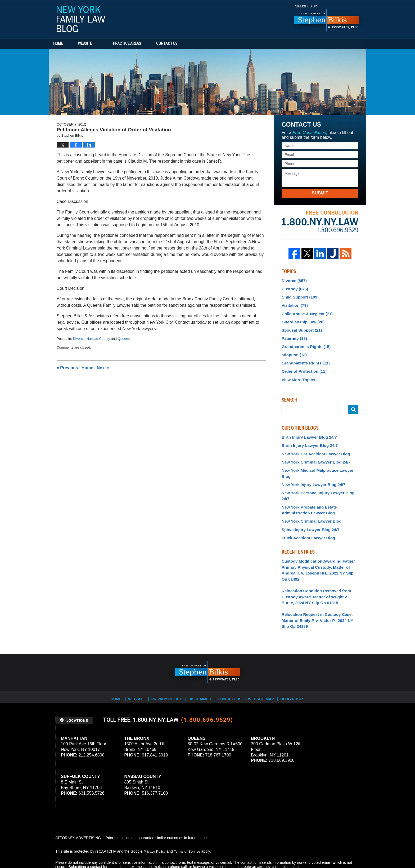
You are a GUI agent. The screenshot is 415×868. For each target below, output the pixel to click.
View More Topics (297, 374)
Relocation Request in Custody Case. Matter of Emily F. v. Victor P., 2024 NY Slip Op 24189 (319, 593)
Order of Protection (302, 366)
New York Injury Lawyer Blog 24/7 (311, 470)
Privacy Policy (168, 669)
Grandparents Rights (304, 358)
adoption (293, 350)
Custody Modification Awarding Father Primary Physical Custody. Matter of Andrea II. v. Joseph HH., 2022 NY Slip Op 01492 (318, 546)
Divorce (79, 339)
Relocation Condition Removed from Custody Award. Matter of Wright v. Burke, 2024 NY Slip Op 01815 (319, 571)
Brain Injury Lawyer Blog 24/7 (308, 439)
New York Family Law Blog (81, 19)
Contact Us (185, 44)
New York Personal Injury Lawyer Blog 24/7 (319, 478)
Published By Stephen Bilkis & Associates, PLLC (326, 18)
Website (97, 44)
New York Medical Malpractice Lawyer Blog (319, 462)
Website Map (264, 669)
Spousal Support (300, 327)
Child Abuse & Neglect (305, 311)
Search (353, 404)
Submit (320, 193)
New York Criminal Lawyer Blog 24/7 (313, 455)
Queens (124, 339)
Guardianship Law (301, 319)
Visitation (294, 304)
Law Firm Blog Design (334, 849)
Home (64, 44)
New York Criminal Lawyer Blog (309, 499)
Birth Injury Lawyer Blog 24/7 (307, 431)
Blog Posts (297, 669)
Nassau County (98, 339)
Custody (294, 288)
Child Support (299, 296)
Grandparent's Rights (304, 343)
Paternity (293, 335)
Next (103, 368)
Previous (67, 368)
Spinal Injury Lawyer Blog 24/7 (308, 507)
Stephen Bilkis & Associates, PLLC (115, 849)
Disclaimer (202, 669)
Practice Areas (139, 44)
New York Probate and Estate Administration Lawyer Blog (307, 488)
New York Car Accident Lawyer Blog (313, 447)
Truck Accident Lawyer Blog (306, 514)
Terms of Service (188, 823)
